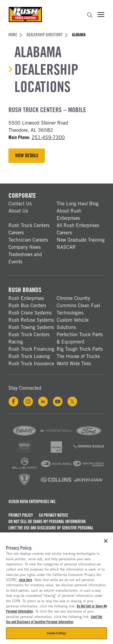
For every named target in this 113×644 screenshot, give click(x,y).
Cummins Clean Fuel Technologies (78, 309)
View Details (27, 156)
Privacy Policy (21, 515)
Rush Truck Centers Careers (29, 229)
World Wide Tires (74, 364)
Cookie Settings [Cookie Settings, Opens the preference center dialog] (57, 633)
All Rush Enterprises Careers (78, 229)
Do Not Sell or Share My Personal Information (47, 522)
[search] (90, 16)
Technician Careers (28, 240)
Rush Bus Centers (27, 306)
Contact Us (20, 204)
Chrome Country (73, 298)
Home (15, 35)
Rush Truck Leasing (29, 356)
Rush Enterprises (26, 298)
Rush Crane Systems (30, 313)
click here (25, 580)
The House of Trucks (78, 356)
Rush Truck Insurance (31, 364)
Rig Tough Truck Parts (80, 349)
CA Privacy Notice (53, 515)
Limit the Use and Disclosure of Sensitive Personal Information (51, 531)
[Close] (106, 541)
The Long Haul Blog (78, 204)
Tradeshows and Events (25, 258)
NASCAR (66, 247)
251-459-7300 (48, 137)
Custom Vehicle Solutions (73, 324)
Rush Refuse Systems (31, 320)
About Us (18, 211)
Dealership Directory (47, 35)
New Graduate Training (81, 240)
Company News (25, 247)
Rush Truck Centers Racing (29, 338)
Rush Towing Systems (31, 327)
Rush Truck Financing (31, 349)
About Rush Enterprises (69, 215)
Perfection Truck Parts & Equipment (80, 338)
